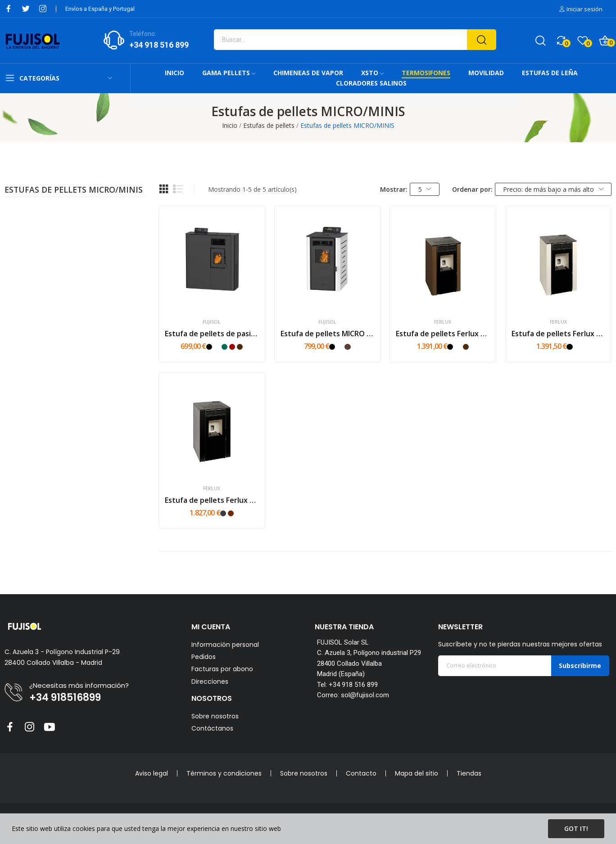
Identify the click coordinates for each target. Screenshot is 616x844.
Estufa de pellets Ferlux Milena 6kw (558, 334)
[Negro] (209, 347)
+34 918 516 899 (159, 45)
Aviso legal (152, 773)
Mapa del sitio (417, 773)
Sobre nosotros (215, 716)
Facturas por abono (222, 669)
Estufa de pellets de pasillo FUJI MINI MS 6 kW (212, 334)
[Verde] (224, 347)
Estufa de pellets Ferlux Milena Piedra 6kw (212, 500)
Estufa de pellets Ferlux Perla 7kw (443, 334)
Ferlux (443, 322)
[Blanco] (217, 347)
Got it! (576, 828)
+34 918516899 (65, 698)
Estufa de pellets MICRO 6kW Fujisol (327, 334)
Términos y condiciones (224, 773)
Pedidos (204, 657)
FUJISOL (212, 322)
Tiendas (469, 773)
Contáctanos (212, 728)
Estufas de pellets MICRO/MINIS (74, 190)
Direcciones (210, 682)
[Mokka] (347, 347)
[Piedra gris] (223, 513)
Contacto (361, 773)
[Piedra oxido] (231, 513)
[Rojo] (232, 347)
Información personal (225, 645)
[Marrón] (240, 347)
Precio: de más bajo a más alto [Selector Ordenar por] (553, 189)
